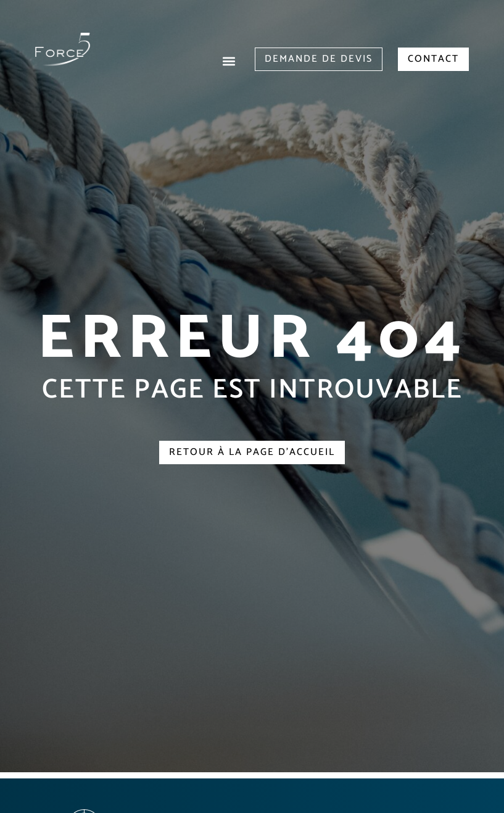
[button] (229, 61)
